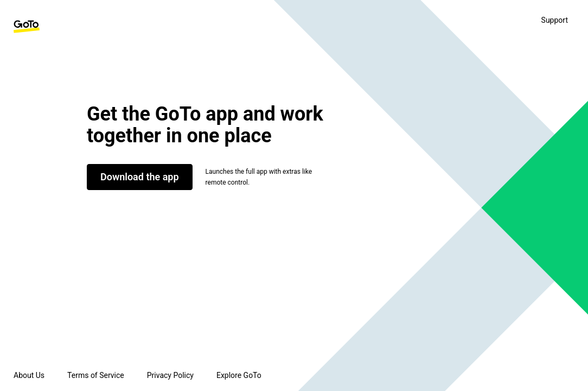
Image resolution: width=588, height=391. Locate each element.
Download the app (140, 177)
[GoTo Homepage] (27, 27)
